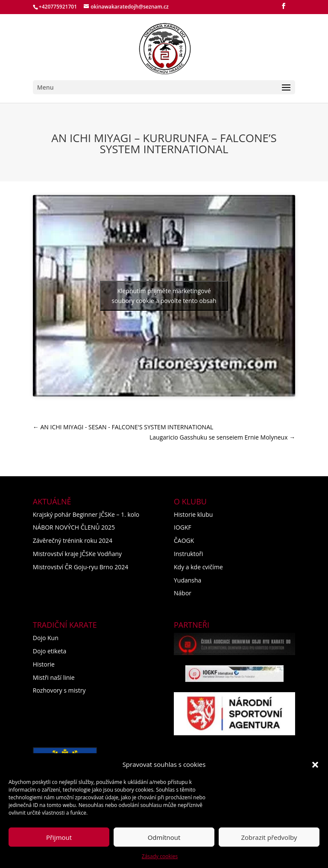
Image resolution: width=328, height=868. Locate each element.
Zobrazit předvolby (269, 837)
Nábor (183, 593)
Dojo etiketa (50, 651)
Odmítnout (164, 837)
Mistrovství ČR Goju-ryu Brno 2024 (81, 567)
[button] (315, 765)
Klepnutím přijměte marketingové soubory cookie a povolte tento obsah (164, 296)
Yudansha (187, 580)
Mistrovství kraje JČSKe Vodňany (77, 554)
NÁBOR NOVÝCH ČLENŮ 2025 (74, 527)
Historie (44, 664)
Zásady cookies (160, 856)
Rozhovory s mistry (59, 690)
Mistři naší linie (54, 677)
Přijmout (59, 837)
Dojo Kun (46, 638)
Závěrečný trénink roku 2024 (73, 540)
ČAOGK (184, 540)
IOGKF (183, 527)
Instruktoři (189, 554)
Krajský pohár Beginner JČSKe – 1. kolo (86, 514)
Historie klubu (193, 514)
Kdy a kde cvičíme (198, 567)
